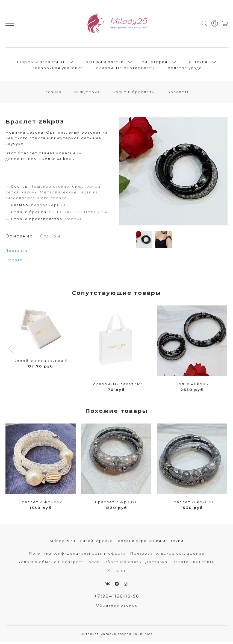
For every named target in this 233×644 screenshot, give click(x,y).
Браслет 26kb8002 (41, 504)
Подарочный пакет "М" (116, 386)
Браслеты (179, 93)
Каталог (117, 572)
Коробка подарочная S (41, 362)
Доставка (156, 563)
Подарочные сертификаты (124, 69)
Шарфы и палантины (41, 63)
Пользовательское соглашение (167, 555)
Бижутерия (155, 63)
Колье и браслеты (134, 93)
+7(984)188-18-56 (117, 598)
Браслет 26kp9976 (116, 504)
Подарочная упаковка (57, 69)
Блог (94, 563)
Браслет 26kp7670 (192, 504)
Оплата (14, 261)
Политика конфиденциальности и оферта (77, 555)
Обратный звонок (117, 607)
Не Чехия (197, 63)
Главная (52, 93)
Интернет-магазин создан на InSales (117, 636)
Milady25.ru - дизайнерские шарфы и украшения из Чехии (117, 542)
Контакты (204, 563)
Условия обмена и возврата (51, 563)
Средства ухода (183, 69)
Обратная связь (122, 563)
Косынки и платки (103, 63)
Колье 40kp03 (192, 386)
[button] (12, 351)
